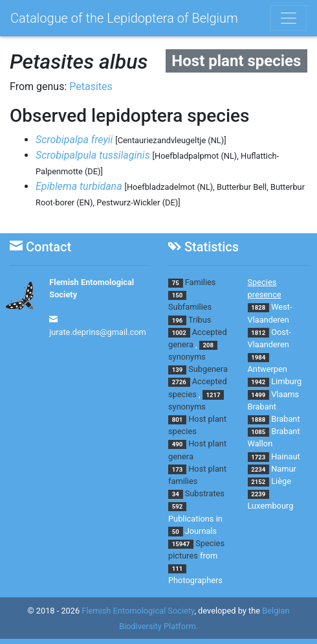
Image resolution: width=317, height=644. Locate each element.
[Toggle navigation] (289, 18)
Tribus (200, 320)
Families (201, 282)
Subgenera (208, 369)
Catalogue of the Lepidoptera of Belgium (124, 18)
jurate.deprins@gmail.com (98, 332)
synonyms (187, 357)
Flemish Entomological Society (138, 611)
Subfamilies (190, 307)
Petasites (91, 86)
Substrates (205, 493)
